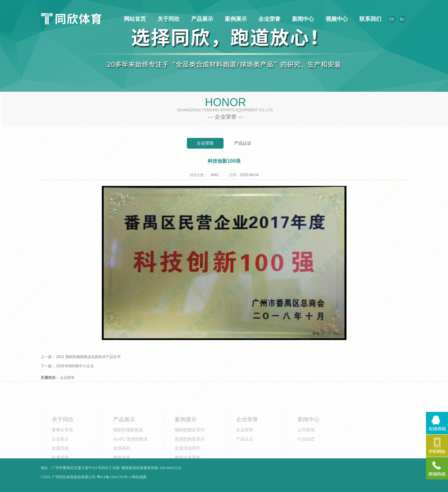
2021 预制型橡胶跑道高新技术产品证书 (88, 357)
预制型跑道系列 (190, 441)
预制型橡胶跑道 (128, 441)
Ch (392, 19)
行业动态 (306, 451)
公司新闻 (306, 441)
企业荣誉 (268, 19)
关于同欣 (168, 19)
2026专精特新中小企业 (75, 366)
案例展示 (235, 19)
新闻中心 (302, 19)
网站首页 (134, 19)
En (402, 19)
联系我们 (369, 19)
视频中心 (336, 19)
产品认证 (243, 143)
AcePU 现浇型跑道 (131, 451)
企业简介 (60, 451)
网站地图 (139, 477)
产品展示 (201, 19)
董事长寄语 (62, 441)
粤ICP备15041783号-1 (114, 477)
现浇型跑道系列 (190, 451)
